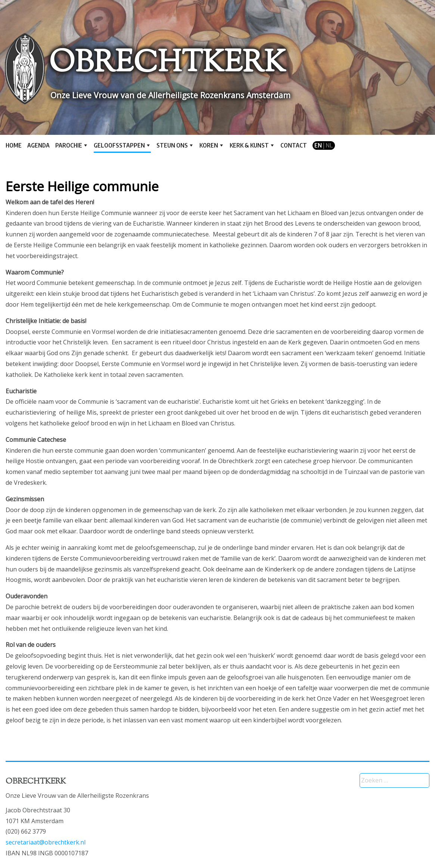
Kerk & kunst (249, 145)
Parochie (69, 145)
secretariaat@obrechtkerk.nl (46, 842)
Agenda (38, 145)
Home (14, 145)
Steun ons (172, 145)
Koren (209, 145)
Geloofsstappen (119, 145)
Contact (294, 145)
